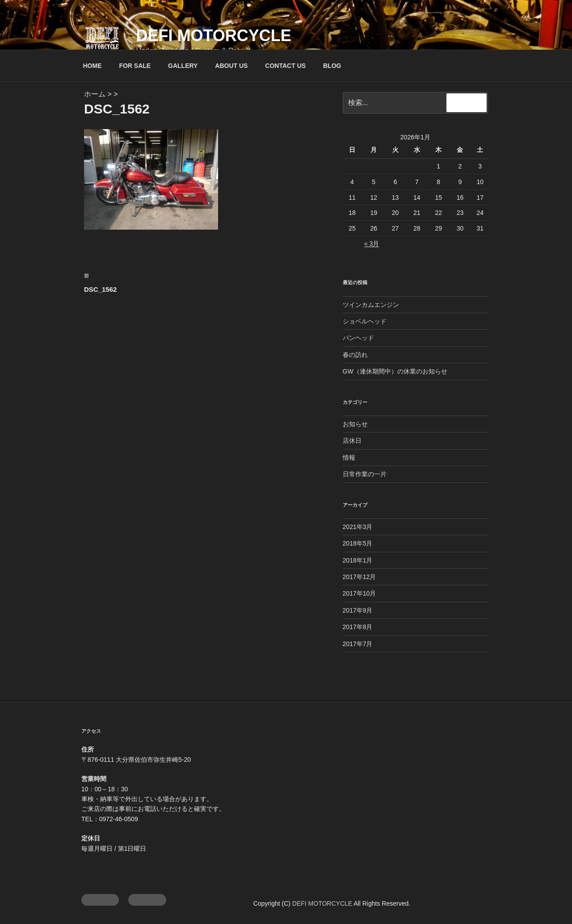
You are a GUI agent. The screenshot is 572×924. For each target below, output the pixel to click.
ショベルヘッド (365, 321)
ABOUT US (231, 66)
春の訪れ (355, 355)
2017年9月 (358, 610)
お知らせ (355, 424)
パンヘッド (358, 338)
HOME (93, 66)
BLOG (332, 66)
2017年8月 (358, 627)
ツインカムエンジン (371, 305)
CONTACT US (285, 66)
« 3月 (372, 244)
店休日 (352, 441)
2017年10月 (360, 593)
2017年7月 (358, 644)
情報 (349, 458)
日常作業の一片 (365, 474)
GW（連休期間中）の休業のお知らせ (395, 371)
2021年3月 (358, 527)
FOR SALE (135, 66)
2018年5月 (358, 543)
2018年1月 (358, 560)
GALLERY (183, 66)
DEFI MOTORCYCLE (213, 36)
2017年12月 (360, 577)
